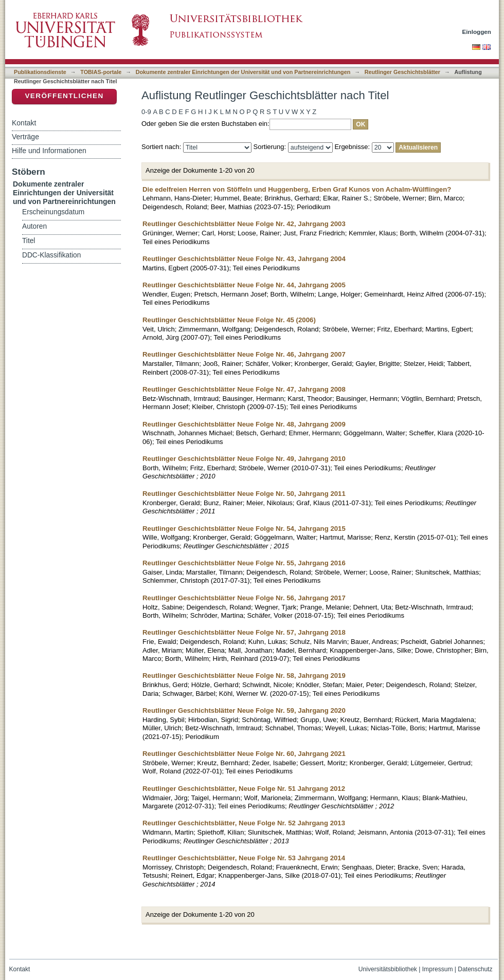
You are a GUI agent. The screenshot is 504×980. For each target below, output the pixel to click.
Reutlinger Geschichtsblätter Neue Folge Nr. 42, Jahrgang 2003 (244, 224)
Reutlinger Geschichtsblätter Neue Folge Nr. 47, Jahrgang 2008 (244, 389)
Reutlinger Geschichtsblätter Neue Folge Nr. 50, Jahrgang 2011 (244, 494)
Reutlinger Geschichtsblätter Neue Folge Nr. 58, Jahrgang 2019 (244, 676)
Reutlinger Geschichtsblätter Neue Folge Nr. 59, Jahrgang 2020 (244, 710)
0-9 (146, 112)
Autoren (34, 226)
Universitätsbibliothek (388, 969)
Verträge (25, 137)
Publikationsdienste (40, 72)
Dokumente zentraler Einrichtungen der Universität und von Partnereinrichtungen (243, 72)
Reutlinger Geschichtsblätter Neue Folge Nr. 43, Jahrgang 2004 (244, 259)
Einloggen (477, 32)
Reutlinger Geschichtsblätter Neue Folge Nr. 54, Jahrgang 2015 (244, 529)
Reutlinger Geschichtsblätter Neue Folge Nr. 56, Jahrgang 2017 (244, 598)
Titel (29, 241)
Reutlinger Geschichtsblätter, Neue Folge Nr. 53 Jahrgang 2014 (244, 858)
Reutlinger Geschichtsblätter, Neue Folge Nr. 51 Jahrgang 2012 (244, 789)
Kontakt (24, 123)
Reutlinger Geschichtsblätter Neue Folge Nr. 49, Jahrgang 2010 (244, 459)
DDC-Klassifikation (51, 255)
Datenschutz (475, 969)
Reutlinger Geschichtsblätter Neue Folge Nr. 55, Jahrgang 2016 (244, 563)
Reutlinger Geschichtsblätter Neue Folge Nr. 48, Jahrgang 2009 (244, 424)
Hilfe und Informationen (49, 151)
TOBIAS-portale (101, 72)
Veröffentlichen (64, 96)
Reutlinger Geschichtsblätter (402, 72)
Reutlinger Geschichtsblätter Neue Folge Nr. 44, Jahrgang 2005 (244, 285)
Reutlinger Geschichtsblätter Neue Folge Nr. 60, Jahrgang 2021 (244, 754)
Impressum (438, 969)
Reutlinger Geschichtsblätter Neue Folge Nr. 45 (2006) (229, 320)
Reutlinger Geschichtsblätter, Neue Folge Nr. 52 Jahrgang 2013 (244, 823)
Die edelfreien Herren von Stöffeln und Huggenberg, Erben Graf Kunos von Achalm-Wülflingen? (297, 189)
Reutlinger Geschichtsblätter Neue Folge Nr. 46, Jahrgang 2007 (244, 354)
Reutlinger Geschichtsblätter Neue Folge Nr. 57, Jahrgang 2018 (244, 632)
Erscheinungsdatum (53, 212)
